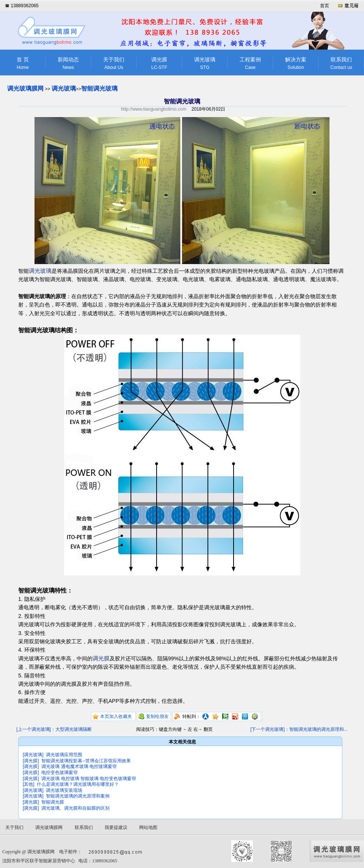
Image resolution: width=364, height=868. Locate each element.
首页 (325, 6)
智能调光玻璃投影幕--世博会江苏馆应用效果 (86, 761)
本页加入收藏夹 (116, 716)
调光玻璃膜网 (25, 88)
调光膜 (159, 63)
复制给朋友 (157, 716)
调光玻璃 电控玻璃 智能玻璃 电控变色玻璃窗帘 (89, 779)
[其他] (29, 784)
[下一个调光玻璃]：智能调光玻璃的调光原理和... (299, 729)
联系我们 (341, 63)
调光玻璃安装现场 (64, 790)
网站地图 (148, 827)
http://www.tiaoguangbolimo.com (154, 109)
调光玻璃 (205, 63)
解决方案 (296, 63)
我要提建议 (116, 827)
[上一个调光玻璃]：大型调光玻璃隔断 (54, 729)
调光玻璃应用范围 (64, 755)
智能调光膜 (53, 802)
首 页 (23, 63)
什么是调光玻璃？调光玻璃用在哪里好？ (78, 784)
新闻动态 (68, 63)
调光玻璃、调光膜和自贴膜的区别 (75, 808)
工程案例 (250, 63)
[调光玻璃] (33, 755)
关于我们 (114, 63)
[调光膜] (31, 761)
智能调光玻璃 (99, 88)
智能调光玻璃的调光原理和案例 (78, 796)
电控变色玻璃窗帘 (60, 773)
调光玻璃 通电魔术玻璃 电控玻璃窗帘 (79, 766)
